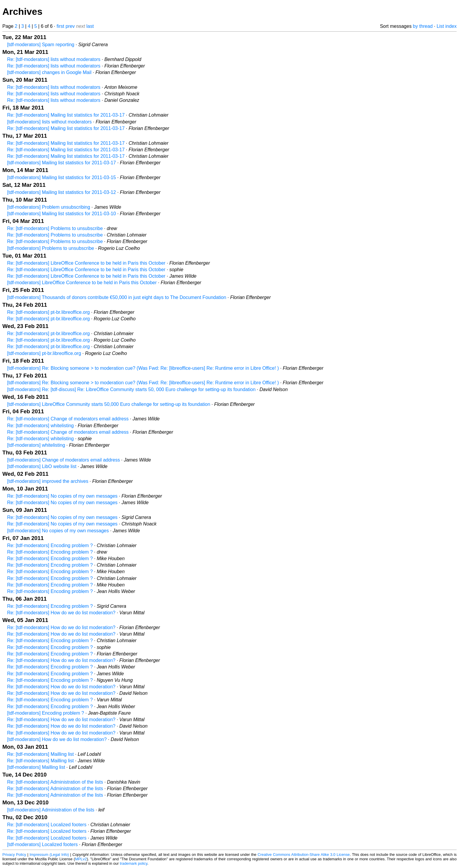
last (90, 26)
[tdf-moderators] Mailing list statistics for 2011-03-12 (61, 192)
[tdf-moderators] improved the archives (48, 481)
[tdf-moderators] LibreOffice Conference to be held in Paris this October (82, 283)
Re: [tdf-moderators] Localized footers (47, 825)
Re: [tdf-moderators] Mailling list (40, 754)
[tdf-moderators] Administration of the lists (51, 810)
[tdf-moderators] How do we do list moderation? (57, 739)
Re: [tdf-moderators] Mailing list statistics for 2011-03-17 (66, 115)
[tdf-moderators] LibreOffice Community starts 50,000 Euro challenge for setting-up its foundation (109, 404)
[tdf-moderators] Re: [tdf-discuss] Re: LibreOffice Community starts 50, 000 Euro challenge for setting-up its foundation (131, 389)
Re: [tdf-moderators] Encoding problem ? (50, 545)
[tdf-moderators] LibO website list (42, 466)
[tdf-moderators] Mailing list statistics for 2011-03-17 (61, 163)
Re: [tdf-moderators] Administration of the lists (55, 782)
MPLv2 (81, 859)
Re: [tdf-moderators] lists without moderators (54, 59)
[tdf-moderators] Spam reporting (41, 45)
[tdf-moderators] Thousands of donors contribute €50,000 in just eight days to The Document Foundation (117, 297)
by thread (423, 26)
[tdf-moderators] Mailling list (36, 767)
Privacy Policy (14, 855)
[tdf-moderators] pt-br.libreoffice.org (44, 353)
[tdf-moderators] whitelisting (36, 445)
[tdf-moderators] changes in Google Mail (49, 72)
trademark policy (133, 863)
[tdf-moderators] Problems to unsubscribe (51, 248)
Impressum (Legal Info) (49, 855)
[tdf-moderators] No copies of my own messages (58, 531)
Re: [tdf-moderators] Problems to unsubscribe (55, 228)
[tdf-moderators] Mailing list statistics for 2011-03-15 (61, 177)
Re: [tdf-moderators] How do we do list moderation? (61, 613)
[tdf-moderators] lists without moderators (49, 122)
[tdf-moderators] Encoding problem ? (46, 713)
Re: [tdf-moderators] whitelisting (40, 426)
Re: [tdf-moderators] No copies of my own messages (62, 496)
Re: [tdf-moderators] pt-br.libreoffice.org (48, 312)
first (60, 26)
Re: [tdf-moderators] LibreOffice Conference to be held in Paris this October (86, 263)
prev (70, 26)
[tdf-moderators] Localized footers (42, 844)
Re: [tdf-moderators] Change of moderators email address (68, 419)
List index (447, 26)
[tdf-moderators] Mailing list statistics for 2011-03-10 (61, 214)
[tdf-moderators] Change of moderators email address (64, 460)
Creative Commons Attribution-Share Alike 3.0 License (304, 855)
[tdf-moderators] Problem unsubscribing (49, 207)
